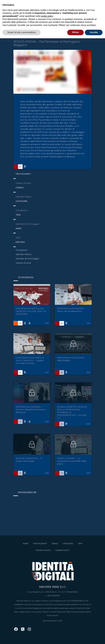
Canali (55, 543)
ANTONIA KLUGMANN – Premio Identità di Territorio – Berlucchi (31, 410)
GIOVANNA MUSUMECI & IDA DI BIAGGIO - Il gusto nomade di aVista (30, 360)
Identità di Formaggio (27, 259)
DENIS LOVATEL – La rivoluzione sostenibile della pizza (72, 461)
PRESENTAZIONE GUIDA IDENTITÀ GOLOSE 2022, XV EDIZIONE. (31, 311)
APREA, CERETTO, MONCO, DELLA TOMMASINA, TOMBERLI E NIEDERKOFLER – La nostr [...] (72, 412)
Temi (80, 543)
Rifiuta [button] (76, 32)
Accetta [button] (94, 32)
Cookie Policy (62, 550)
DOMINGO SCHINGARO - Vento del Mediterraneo (71, 310)
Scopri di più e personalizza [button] (21, 32)
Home (26, 543)
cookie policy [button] (47, 16)
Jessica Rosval (23, 263)
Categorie (68, 543)
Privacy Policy (43, 550)
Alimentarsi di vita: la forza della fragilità (71, 359)
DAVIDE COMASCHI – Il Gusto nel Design (29, 460)
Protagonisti (40, 543)
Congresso (22, 250)
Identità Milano (24, 254)
